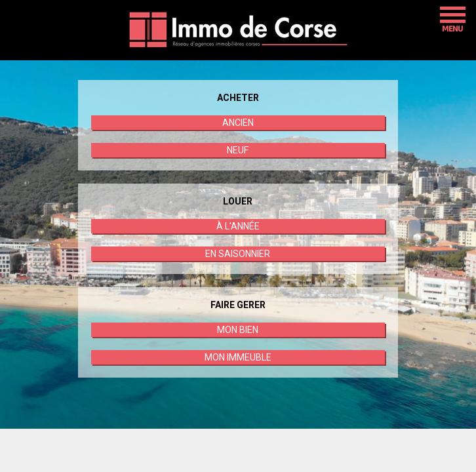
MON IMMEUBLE (238, 357)
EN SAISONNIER (238, 254)
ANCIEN (238, 123)
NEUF (238, 150)
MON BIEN (238, 330)
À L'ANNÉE (238, 226)
